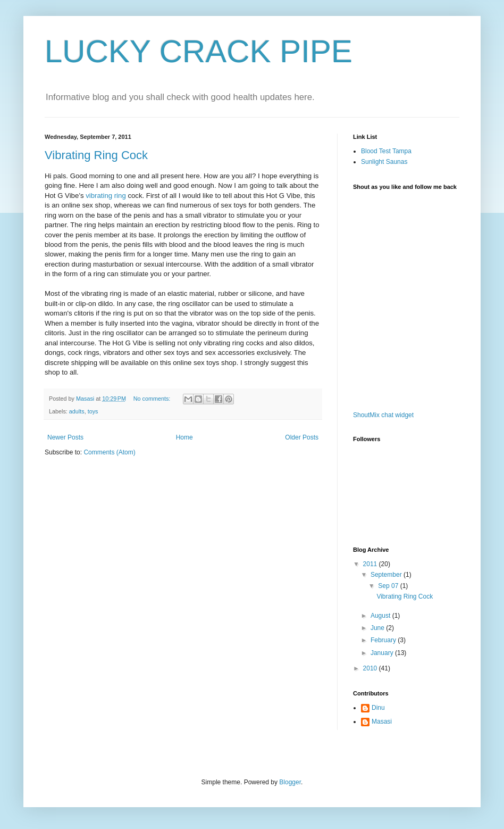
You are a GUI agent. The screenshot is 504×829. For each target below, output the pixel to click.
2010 (371, 668)
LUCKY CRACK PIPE (199, 51)
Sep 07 (389, 586)
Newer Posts (65, 437)
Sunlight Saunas (384, 162)
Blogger (290, 782)
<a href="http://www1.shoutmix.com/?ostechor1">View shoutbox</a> (396, 302)
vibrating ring (106, 196)
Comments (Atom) (109, 452)
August (381, 616)
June (378, 628)
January (383, 653)
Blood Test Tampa (386, 151)
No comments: (153, 399)
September (387, 575)
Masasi (382, 722)
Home (184, 437)
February (384, 640)
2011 (371, 564)
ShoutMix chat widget (383, 415)
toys (93, 411)
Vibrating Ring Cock (96, 155)
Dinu (378, 708)
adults (77, 411)
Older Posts (302, 437)
